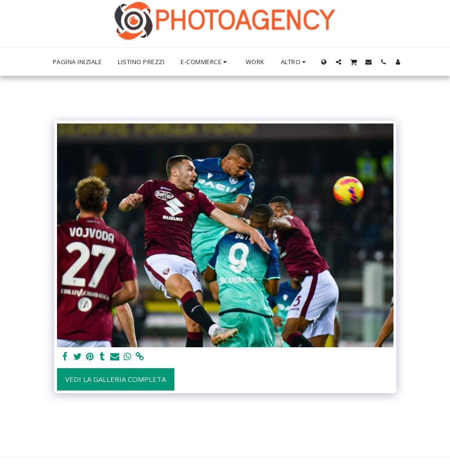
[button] (339, 62)
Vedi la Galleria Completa (115, 379)
